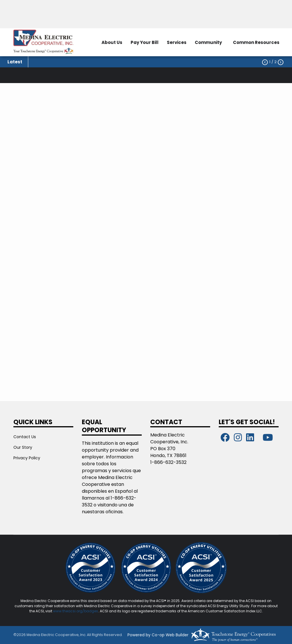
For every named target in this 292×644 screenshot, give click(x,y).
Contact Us (25, 437)
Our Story (23, 447)
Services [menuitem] (177, 42)
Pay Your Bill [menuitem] (145, 42)
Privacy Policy (27, 458)
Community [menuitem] (208, 42)
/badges (90, 611)
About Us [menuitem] (112, 42)
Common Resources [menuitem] (256, 42)
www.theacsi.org (68, 611)
